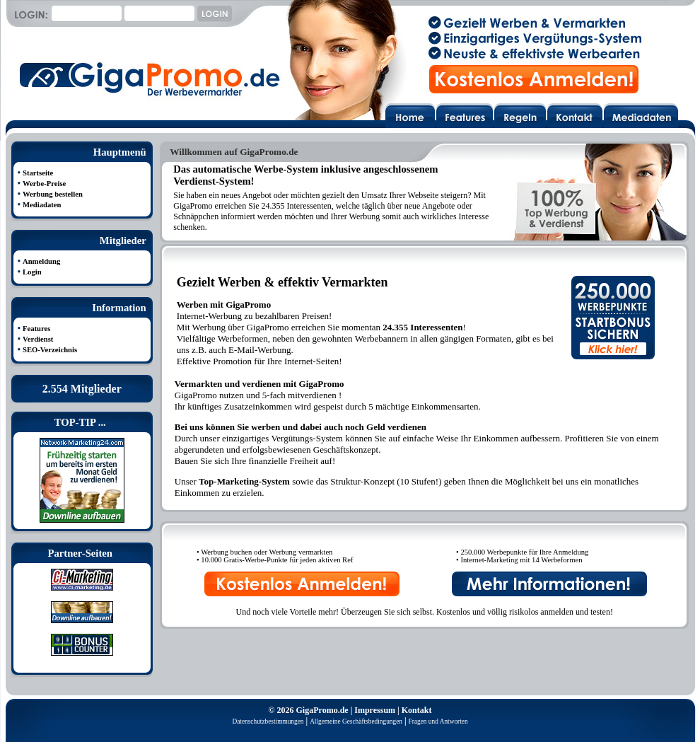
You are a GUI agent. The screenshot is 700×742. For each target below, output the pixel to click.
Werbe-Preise (44, 184)
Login (32, 272)
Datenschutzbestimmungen (268, 721)
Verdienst (38, 339)
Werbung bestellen (53, 194)
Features (36, 329)
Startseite (38, 173)
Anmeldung (41, 261)
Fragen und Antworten (438, 721)
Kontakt (417, 710)
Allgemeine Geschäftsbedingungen (356, 721)
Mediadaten (42, 205)
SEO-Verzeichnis (50, 350)
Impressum (375, 710)
